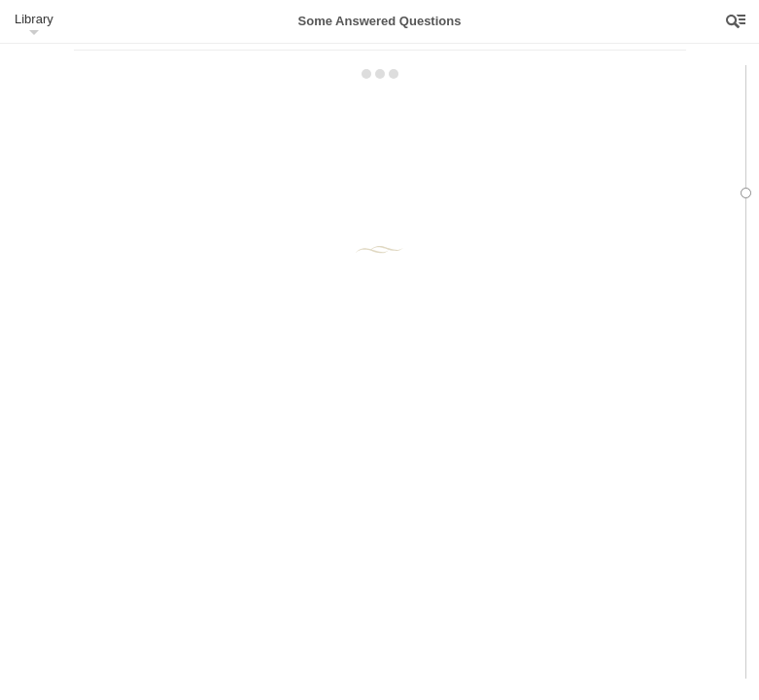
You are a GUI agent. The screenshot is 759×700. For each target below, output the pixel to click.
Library (34, 19)
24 (506, 143)
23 (281, 94)
